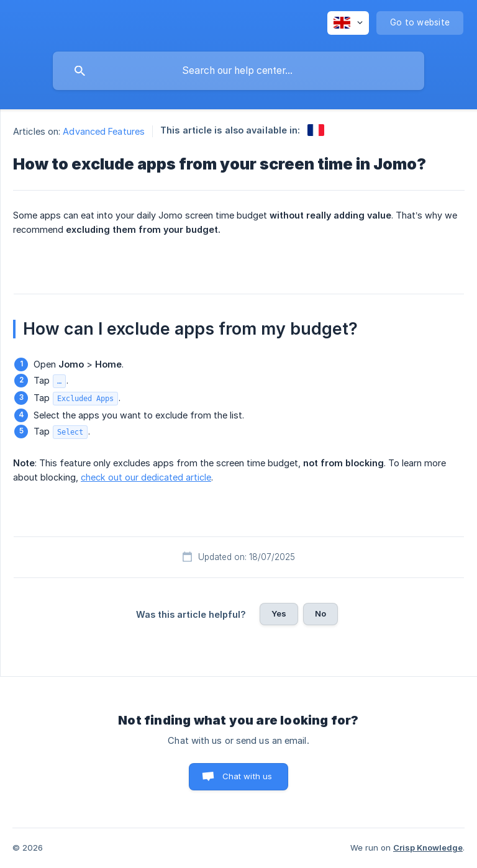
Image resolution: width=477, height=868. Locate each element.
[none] (348, 23)
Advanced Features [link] (104, 131)
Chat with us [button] (248, 776)
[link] (316, 130)
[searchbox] (238, 71)
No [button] (320, 613)
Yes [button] (279, 613)
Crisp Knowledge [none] (428, 848)
